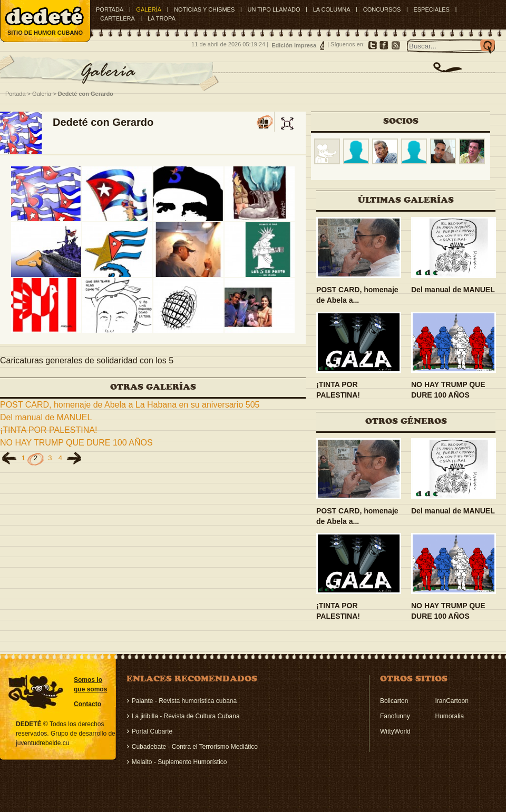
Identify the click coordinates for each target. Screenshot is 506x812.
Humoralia (449, 716)
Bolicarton (394, 701)
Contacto (87, 704)
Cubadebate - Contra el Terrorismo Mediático (195, 747)
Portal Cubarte (152, 731)
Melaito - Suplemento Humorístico (179, 762)
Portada (110, 9)
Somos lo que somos (90, 685)
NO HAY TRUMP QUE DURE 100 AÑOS (76, 443)
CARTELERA (118, 18)
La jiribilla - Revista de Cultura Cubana (186, 716)
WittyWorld (395, 731)
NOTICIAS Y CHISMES (204, 9)
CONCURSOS (382, 9)
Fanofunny (395, 716)
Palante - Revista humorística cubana (184, 701)
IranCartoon (451, 701)
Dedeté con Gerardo (86, 94)
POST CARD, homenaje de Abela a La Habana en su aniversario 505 (130, 405)
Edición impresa (294, 45)
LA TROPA (162, 18)
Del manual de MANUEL (46, 417)
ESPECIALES (431, 9)
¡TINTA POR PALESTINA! (48, 430)
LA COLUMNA (332, 9)
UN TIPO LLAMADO (274, 9)
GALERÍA (149, 9)
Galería (42, 94)
